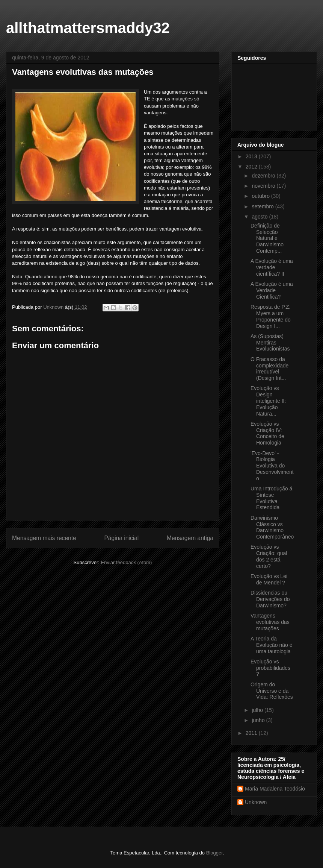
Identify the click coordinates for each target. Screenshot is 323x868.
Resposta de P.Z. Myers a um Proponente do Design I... (271, 316)
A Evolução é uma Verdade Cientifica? (272, 290)
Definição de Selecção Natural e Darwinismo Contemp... (267, 238)
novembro (264, 186)
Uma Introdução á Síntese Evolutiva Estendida (271, 498)
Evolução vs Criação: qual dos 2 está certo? (269, 556)
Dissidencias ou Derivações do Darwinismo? (270, 599)
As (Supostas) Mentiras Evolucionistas (270, 343)
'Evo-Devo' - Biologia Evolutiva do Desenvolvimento (272, 466)
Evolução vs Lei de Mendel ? (269, 579)
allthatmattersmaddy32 (88, 28)
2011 (252, 733)
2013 (252, 156)
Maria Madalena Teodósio (275, 789)
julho (258, 710)
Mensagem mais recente (44, 538)
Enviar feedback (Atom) (127, 562)
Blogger (214, 853)
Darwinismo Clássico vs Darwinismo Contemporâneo (272, 527)
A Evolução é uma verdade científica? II (272, 267)
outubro (261, 196)
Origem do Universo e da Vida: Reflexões (272, 691)
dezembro (264, 176)
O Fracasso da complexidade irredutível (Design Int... (269, 369)
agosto (260, 217)
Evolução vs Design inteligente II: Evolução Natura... (268, 401)
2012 (252, 167)
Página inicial (121, 538)
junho (259, 720)
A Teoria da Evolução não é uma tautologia (272, 645)
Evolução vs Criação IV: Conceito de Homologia (267, 433)
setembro (263, 206)
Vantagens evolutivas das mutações (270, 622)
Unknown (256, 802)
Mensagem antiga (190, 538)
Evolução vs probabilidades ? (270, 668)
